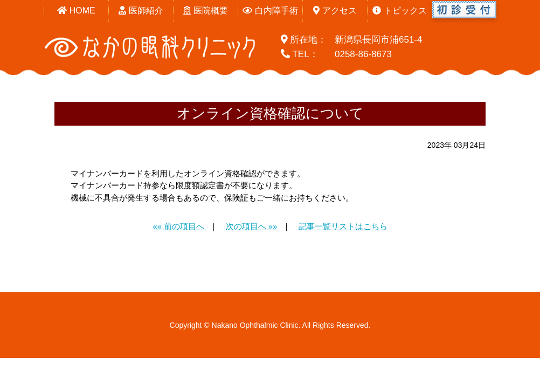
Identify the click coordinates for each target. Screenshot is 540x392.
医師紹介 (141, 11)
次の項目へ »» (252, 226)
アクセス (335, 11)
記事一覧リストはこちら (343, 226)
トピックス (399, 11)
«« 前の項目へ (178, 226)
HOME (76, 11)
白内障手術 (270, 11)
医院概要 (205, 11)
